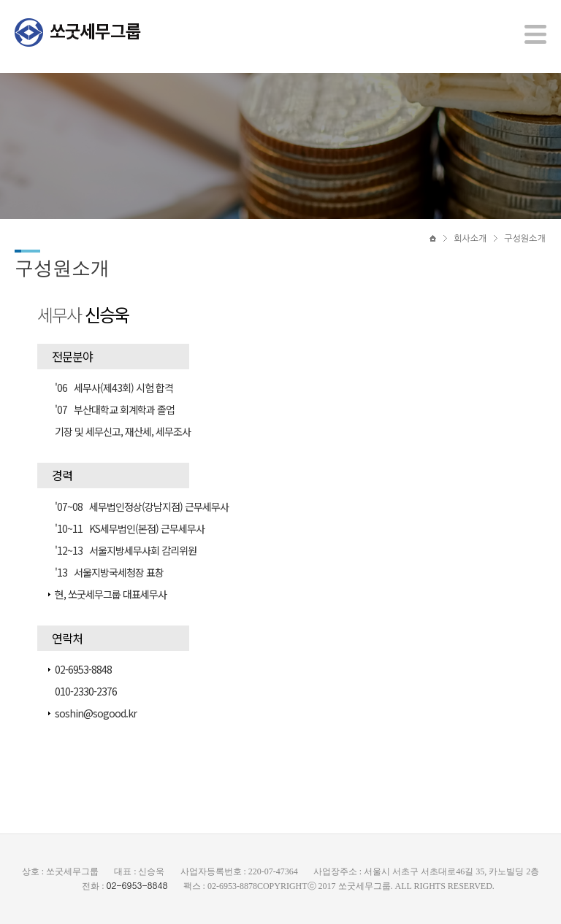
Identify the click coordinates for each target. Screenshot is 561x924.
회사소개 (470, 239)
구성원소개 (524, 239)
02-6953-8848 (137, 885)
